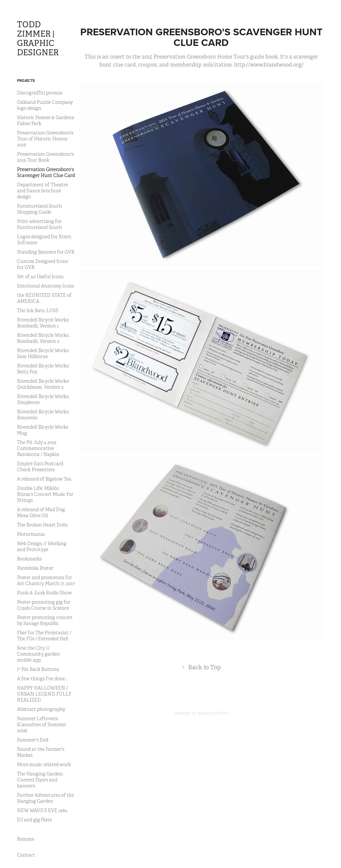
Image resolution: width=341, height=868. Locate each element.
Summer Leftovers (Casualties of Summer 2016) (42, 725)
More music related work (44, 764)
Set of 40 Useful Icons (40, 277)
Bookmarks (29, 559)
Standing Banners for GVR (46, 252)
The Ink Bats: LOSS (38, 311)
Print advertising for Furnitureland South (39, 224)
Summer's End (33, 740)
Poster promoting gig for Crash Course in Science (44, 605)
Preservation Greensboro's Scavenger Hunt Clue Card (46, 172)
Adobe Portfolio (213, 713)
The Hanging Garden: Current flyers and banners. (40, 780)
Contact (26, 855)
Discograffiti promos (40, 93)
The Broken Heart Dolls (42, 525)
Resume (26, 839)
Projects (26, 81)
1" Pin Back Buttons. (38, 669)
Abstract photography (41, 709)
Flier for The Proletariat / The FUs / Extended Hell (44, 636)
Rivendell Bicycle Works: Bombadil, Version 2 (43, 338)
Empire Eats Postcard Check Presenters (40, 467)
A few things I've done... (42, 679)
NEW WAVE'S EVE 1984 (42, 810)
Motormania (31, 534)
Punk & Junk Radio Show (44, 593)
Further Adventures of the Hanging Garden (45, 798)
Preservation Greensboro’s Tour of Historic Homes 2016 (45, 139)
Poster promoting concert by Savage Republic (45, 620)
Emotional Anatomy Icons (45, 286)
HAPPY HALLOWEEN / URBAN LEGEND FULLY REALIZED (44, 694)
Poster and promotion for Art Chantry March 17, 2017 (46, 580)
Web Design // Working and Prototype (42, 546)
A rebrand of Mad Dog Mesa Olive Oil (41, 513)
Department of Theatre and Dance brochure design (42, 191)
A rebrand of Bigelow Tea (44, 479)
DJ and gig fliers (34, 820)
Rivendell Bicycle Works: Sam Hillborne (43, 353)
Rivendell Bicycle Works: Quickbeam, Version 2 (43, 384)
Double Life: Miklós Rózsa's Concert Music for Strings (45, 494)
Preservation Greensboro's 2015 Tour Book (45, 157)
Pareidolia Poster (35, 568)
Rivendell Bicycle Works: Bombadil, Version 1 (43, 323)
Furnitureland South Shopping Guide (39, 209)
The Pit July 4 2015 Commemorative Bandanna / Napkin (38, 448)
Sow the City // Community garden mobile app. (38, 654)
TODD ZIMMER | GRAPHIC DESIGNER (38, 39)
